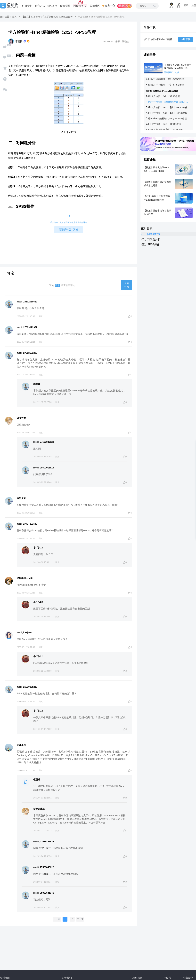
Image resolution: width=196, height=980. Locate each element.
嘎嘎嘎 (37, 780)
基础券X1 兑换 (69, 230)
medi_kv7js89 (24, 632)
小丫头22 (38, 548)
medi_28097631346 (44, 893)
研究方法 (40, 6)
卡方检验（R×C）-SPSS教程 (166, 124)
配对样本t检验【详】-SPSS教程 (167, 85)
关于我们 (67, 978)
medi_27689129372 (27, 327)
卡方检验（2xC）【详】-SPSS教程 (169, 113)
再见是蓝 (21, 498)
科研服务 (80, 6)
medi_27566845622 (44, 442)
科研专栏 (27, 6)
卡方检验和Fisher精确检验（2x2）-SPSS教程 (170, 102)
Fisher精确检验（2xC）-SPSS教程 (169, 119)
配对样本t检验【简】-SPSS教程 (167, 79)
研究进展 (65, 6)
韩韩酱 (37, 384)
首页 (14, 17)
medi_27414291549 (27, 524)
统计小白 (21, 745)
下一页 (80, 919)
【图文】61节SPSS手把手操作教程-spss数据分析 (47, 17)
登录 (57, 285)
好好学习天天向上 (26, 578)
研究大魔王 (22, 418)
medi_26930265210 (27, 687)
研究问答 (53, 6)
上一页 (57, 919)
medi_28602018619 (27, 302)
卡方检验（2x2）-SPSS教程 (166, 96)
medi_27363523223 (27, 353)
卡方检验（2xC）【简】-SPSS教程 (169, 107)
